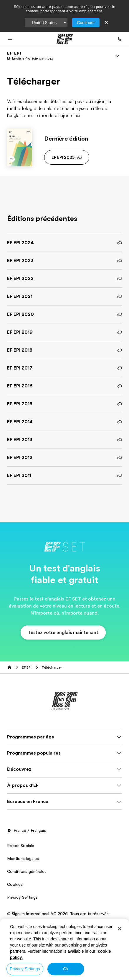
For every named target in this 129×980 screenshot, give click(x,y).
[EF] (65, 39)
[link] (30, 56)
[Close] (120, 929)
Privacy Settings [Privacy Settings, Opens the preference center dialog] (25, 969)
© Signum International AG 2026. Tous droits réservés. (58, 914)
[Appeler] (120, 39)
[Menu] (117, 56)
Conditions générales (27, 871)
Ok (66, 969)
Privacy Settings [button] (22, 897)
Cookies (15, 884)
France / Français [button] (27, 831)
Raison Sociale (21, 846)
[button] (10, 39)
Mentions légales (23, 858)
